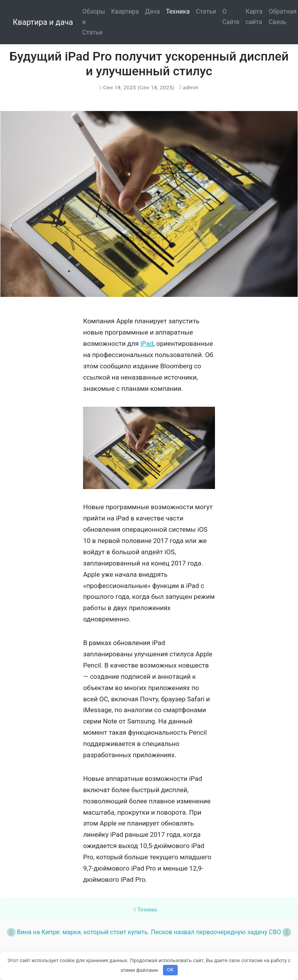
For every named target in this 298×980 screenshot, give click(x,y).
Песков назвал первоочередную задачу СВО (221, 932)
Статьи (206, 11)
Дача (152, 11)
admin (190, 87)
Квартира (125, 11)
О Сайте (231, 17)
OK (170, 970)
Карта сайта (254, 17)
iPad (147, 343)
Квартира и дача (43, 22)
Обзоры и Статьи (94, 22)
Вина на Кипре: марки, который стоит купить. (78, 932)
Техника (178, 11)
